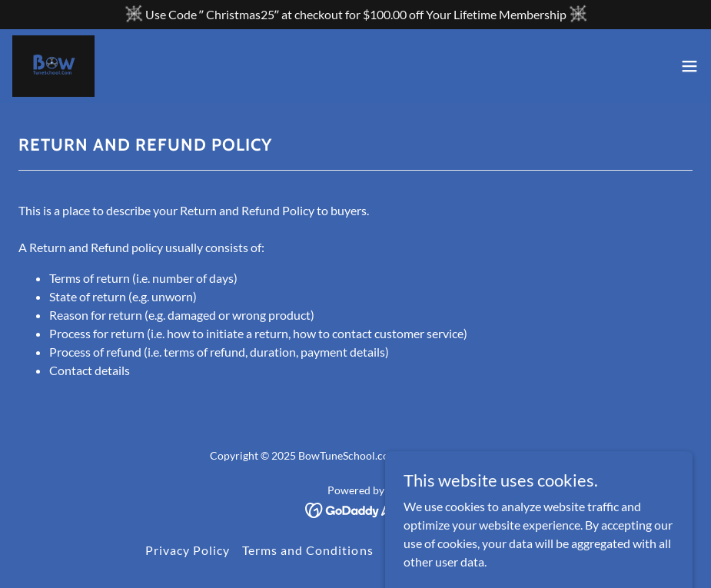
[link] (53, 66)
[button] (689, 66)
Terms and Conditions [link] (307, 550)
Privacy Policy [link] (188, 550)
